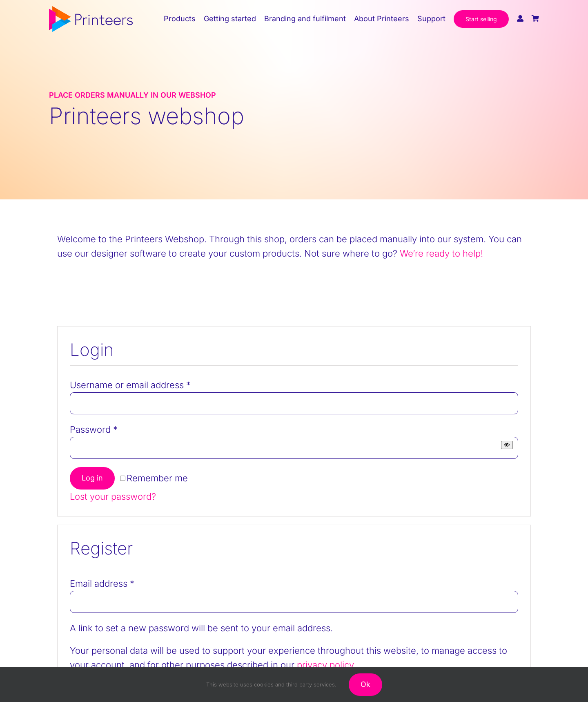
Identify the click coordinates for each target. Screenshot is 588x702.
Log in (92, 478)
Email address (102, 584)
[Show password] (507, 445)
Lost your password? (113, 496)
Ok (365, 684)
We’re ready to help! (441, 253)
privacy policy (325, 665)
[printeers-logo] (91, 11)
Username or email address (130, 385)
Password (94, 429)
